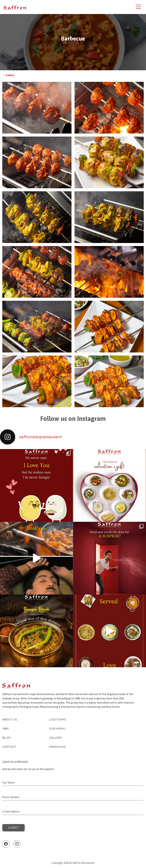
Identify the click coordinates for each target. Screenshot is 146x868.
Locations (58, 720)
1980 (6, 729)
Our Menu (57, 729)
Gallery (8, 75)
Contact (9, 747)
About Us (10, 720)
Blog (6, 738)
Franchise (57, 747)
